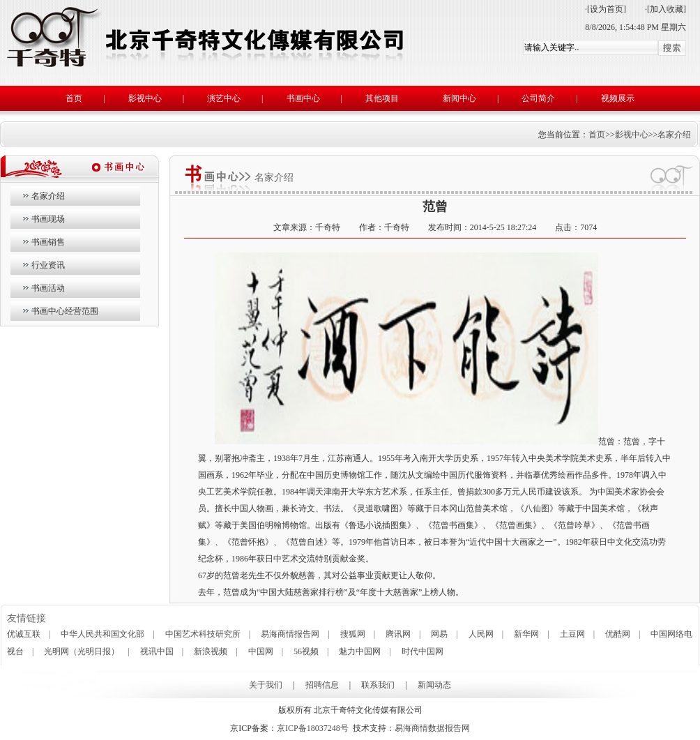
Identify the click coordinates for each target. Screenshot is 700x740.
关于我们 (266, 685)
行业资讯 (48, 265)
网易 (439, 634)
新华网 (526, 634)
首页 (74, 98)
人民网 (481, 634)
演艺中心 (224, 98)
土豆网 (572, 634)
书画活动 (48, 288)
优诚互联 (24, 634)
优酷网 (618, 634)
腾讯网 (398, 634)
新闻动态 (434, 685)
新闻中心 (459, 98)
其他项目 (382, 98)
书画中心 (303, 98)
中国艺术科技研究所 (203, 634)
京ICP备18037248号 (313, 728)
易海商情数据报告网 (432, 728)
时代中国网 (423, 651)
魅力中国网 (360, 651)
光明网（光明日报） (82, 651)
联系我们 (378, 685)
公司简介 (538, 98)
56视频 (306, 651)
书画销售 (48, 242)
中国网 (261, 651)
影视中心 (145, 98)
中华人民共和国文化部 (102, 634)
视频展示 (618, 98)
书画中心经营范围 (65, 311)
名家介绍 (674, 135)
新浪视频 (211, 651)
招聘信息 (322, 685)
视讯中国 (157, 651)
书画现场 (48, 219)
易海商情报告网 (290, 634)
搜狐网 (353, 634)
